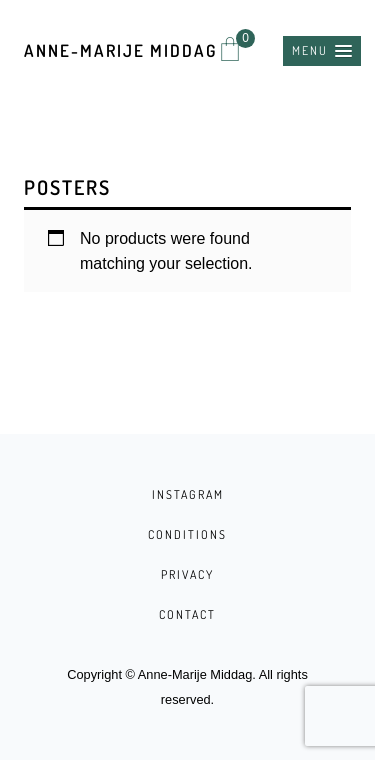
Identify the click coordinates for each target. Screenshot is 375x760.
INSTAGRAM (188, 494)
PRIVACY (187, 574)
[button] (322, 51)
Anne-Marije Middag (120, 50)
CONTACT (187, 614)
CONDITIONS (187, 534)
